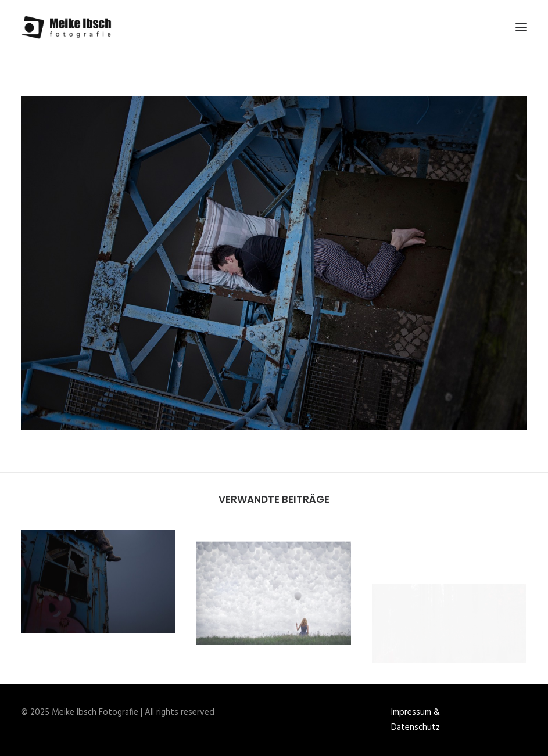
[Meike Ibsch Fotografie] (69, 27)
